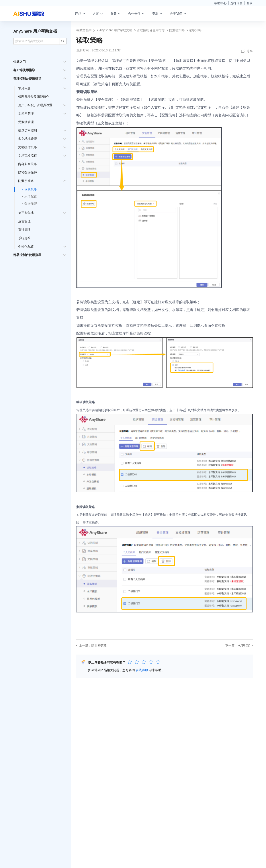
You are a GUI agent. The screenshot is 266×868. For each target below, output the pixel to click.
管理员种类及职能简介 (34, 97)
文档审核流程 (27, 156)
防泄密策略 (26, 181)
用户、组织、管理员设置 (35, 105)
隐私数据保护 (27, 172)
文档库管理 (26, 113)
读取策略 (31, 189)
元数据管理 (26, 122)
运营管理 (24, 221)
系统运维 (24, 238)
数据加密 (31, 203)
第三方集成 (26, 213)
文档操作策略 (27, 147)
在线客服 (142, 670)
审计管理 (24, 230)
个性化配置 (26, 246)
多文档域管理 (27, 139)
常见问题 (24, 88)
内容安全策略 (27, 164)
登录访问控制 (27, 130)
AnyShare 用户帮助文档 (35, 31)
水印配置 (31, 196)
